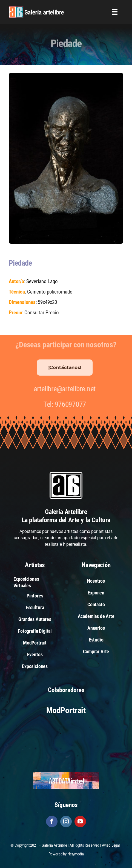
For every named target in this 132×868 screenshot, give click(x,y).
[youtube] (80, 821)
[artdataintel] (66, 774)
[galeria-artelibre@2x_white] (36, 8)
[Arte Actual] (66, 731)
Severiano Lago (42, 281)
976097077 (69, 404)
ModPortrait (66, 710)
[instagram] (66, 821)
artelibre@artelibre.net (63, 389)
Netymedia (76, 854)
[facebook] (52, 821)
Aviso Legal (111, 845)
